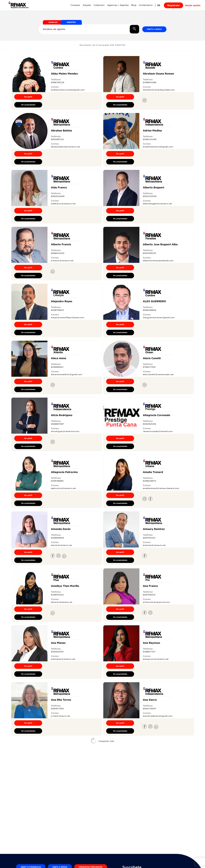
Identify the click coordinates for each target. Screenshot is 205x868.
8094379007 (150, 709)
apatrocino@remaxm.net (63, 488)
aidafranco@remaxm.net (63, 204)
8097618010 (149, 595)
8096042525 (58, 253)
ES (159, 5)
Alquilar (87, 5)
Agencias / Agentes (118, 5)
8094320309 (150, 196)
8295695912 (57, 367)
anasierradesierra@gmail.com (158, 716)
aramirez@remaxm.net (154, 545)
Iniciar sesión (193, 5)
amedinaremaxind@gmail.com (158, 147)
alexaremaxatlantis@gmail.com (67, 374)
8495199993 (57, 481)
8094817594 (57, 709)
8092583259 (149, 424)
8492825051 (57, 652)
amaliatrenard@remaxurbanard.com (161, 488)
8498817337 (149, 652)
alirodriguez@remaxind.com (65, 431)
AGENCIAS (53, 22)
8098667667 (57, 424)
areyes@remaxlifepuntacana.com (68, 317)
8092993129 (57, 139)
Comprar (75, 5)
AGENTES (71, 22)
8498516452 (57, 595)
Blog (134, 5)
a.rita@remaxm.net (60, 716)
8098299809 (149, 310)
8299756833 (57, 310)
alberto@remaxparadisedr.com (158, 261)
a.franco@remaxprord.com (156, 602)
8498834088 (150, 82)
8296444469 (150, 139)
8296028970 (149, 481)
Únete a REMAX (154, 29)
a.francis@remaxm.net (62, 261)
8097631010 (149, 538)
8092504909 (58, 196)
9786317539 (149, 367)
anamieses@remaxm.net (63, 659)
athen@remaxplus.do (62, 602)
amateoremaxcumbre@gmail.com (68, 90)
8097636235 (149, 253)
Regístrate (173, 5)
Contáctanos (146, 5)
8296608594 (58, 538)
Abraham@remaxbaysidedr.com (159, 90)
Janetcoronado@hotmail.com (158, 431)
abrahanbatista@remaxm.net (65, 147)
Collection (99, 5)
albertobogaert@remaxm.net (157, 204)
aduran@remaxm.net (61, 545)
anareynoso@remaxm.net (156, 659)
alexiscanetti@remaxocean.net (158, 374)
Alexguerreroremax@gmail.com (159, 317)
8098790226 (58, 82)
